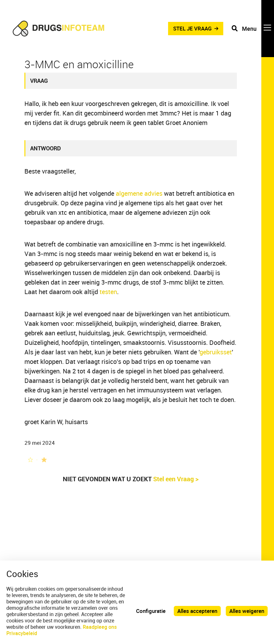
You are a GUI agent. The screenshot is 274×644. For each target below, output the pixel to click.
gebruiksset (216, 352)
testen (108, 292)
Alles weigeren (247, 611)
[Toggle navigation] (253, 29)
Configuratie (151, 611)
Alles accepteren (197, 611)
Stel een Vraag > (176, 479)
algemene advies (139, 193)
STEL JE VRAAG (192, 28)
